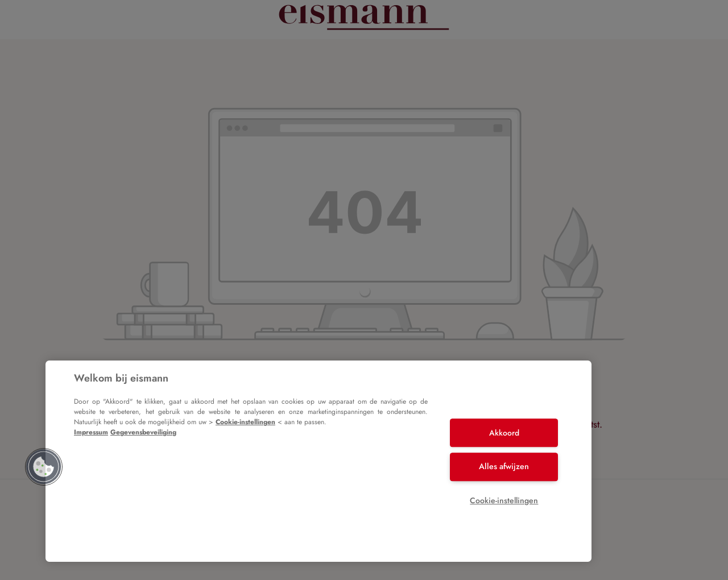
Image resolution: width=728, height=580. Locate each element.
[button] (44, 467)
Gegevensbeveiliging (143, 432)
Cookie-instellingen (245, 422)
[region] (318, 461)
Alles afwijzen (504, 466)
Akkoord (504, 433)
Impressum (91, 432)
